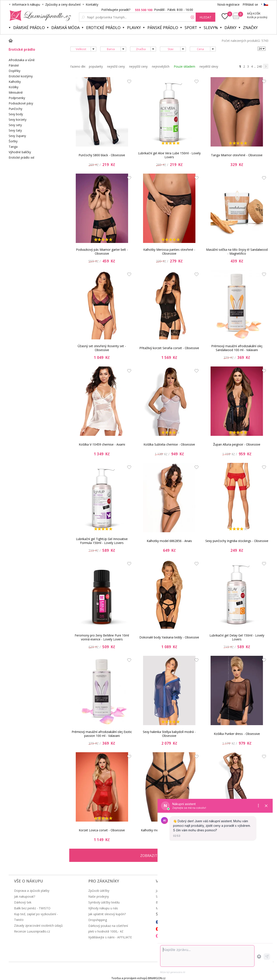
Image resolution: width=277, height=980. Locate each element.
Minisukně (16, 92)
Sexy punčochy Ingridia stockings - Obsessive (237, 541)
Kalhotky (15, 82)
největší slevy (209, 66)
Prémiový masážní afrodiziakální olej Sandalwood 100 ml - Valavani (237, 348)
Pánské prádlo (163, 28)
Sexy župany (17, 136)
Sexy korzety (18, 120)
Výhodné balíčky (20, 152)
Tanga (13, 147)
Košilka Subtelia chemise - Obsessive (169, 444)
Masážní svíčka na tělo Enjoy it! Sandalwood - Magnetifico (237, 252)
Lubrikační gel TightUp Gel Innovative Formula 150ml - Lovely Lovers (102, 541)
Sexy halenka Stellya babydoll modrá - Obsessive (169, 734)
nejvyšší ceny (138, 66)
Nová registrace (228, 4)
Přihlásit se (250, 4)
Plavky (134, 28)
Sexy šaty (15, 130)
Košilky (14, 87)
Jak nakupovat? (25, 896)
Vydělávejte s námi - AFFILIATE (110, 937)
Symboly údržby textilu (104, 902)
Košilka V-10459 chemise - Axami (102, 444)
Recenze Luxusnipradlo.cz (32, 931)
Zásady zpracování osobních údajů (38, 925)
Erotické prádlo (103, 28)
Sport (191, 28)
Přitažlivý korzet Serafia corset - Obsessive (169, 348)
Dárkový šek (23, 902)
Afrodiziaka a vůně (22, 60)
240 (259, 66)
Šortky (13, 141)
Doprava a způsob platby (32, 891)
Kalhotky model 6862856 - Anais (169, 541)
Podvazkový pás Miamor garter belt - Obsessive (102, 252)
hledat (205, 17)
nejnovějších (161, 66)
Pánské (14, 65)
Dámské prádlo (29, 28)
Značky (250, 28)
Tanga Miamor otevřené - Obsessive (237, 155)
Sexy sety (15, 125)
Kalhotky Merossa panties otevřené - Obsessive (169, 252)
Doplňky (14, 71)
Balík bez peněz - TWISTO (32, 908)
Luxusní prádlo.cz (39, 16)
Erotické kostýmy (21, 76)
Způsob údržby (99, 891)
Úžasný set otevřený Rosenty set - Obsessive (102, 348)
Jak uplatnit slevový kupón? (107, 914)
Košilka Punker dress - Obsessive (237, 734)
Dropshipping (98, 920)
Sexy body (16, 114)
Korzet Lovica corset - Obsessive (102, 830)
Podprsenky (17, 98)
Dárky (230, 28)
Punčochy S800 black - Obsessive (102, 155)
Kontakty (92, 4)
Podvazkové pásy (21, 103)
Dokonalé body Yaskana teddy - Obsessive (169, 637)
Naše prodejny (99, 896)
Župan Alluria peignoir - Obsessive (237, 444)
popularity (96, 66)
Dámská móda (65, 28)
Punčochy (15, 109)
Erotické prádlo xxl (21, 157)
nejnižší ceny (116, 66)
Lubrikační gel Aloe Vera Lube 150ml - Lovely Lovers (169, 155)
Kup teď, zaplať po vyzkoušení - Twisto (36, 917)
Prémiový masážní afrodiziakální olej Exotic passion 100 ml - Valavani (102, 734)
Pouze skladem (184, 66)
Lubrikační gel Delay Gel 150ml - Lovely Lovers (237, 637)
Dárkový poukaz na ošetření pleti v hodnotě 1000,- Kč (108, 929)
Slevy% (211, 28)
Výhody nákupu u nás (103, 908)
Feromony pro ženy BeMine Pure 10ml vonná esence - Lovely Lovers (102, 637)
